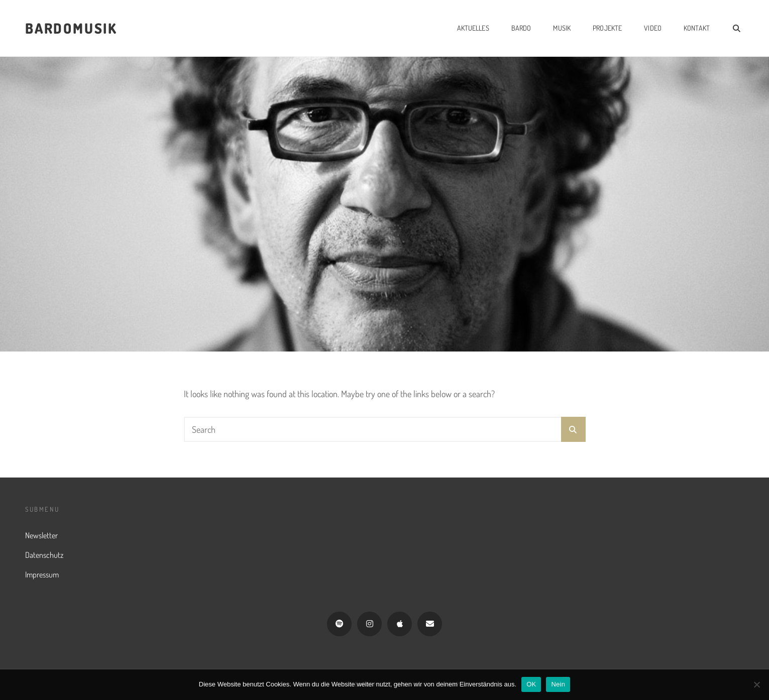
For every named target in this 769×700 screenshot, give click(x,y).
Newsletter (41, 535)
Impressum (42, 574)
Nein (558, 684)
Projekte (607, 28)
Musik (562, 28)
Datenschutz (44, 555)
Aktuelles (473, 28)
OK (531, 684)
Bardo (521, 28)
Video (653, 28)
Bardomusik (71, 28)
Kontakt (697, 28)
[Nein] (756, 684)
